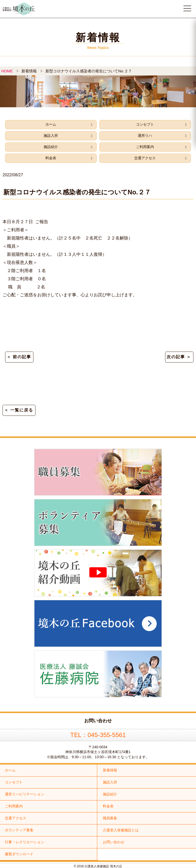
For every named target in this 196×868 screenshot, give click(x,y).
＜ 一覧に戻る (19, 410)
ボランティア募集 (19, 830)
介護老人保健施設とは (121, 830)
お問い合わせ (114, 842)
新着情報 (110, 770)
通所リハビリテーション (24, 794)
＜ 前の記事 (19, 357)
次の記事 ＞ (179, 357)
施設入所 (51, 136)
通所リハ (145, 136)
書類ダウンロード (19, 854)
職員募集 (110, 818)
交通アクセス (145, 158)
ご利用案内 (145, 147)
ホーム (51, 124)
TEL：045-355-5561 (98, 735)
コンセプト (145, 124)
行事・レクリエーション (24, 842)
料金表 (51, 158)
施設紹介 (51, 147)
